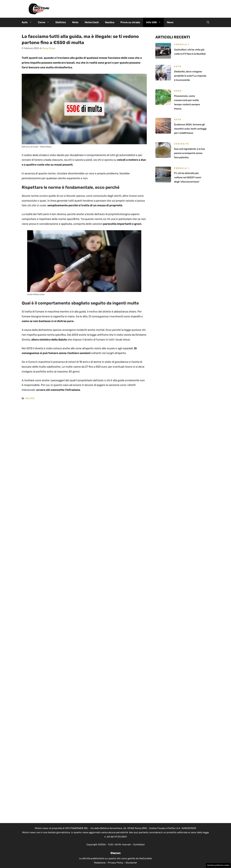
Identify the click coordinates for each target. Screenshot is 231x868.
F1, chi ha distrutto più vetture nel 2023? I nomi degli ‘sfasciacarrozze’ (188, 177)
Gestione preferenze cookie (218, 865)
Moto (75, 22)
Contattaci (139, 845)
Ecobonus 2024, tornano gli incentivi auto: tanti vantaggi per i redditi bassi (190, 129)
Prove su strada (130, 22)
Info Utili (155, 22)
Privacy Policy (116, 863)
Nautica (110, 22)
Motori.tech (92, 22)
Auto (28, 22)
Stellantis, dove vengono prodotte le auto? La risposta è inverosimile (190, 76)
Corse (45, 22)
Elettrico (61, 22)
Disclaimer (131, 863)
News (170, 22)
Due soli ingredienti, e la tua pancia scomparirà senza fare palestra (190, 153)
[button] (208, 22)
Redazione (100, 863)
